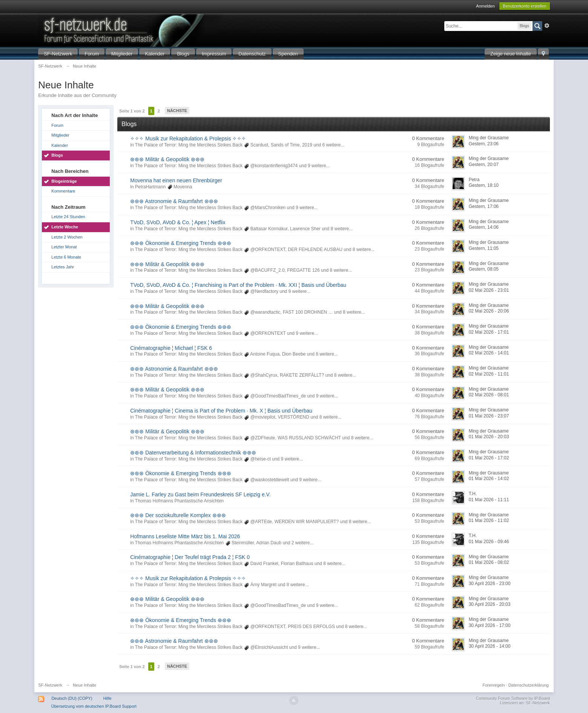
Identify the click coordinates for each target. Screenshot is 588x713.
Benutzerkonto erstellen (525, 6)
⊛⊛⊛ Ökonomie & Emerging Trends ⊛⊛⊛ (180, 243)
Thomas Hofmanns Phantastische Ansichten (179, 501)
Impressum (214, 54)
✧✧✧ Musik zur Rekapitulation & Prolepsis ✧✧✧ (188, 139)
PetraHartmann (150, 187)
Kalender (155, 54)
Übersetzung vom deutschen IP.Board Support (94, 706)
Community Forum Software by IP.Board (513, 698)
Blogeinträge (64, 181)
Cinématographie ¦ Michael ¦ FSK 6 (171, 348)
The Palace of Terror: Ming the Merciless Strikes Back (189, 145)
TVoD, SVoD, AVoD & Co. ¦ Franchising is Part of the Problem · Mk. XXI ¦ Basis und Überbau (238, 285)
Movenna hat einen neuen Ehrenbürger (176, 180)
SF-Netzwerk (58, 54)
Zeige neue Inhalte (511, 54)
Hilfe (107, 698)
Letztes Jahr (63, 267)
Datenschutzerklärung (529, 685)
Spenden (288, 54)
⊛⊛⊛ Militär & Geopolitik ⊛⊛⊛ (167, 159)
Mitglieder (122, 54)
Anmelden (485, 6)
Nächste (177, 111)
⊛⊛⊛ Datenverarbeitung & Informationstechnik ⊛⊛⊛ (193, 453)
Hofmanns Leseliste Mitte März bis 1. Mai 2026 (185, 536)
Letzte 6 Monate (66, 257)
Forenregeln (494, 685)
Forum (92, 54)
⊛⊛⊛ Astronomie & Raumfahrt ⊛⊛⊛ (174, 201)
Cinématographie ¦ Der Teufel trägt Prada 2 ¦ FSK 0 (190, 557)
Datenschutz (252, 54)
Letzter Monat (64, 247)
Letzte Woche (65, 227)
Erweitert (547, 26)
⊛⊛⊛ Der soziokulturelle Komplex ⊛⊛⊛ (178, 515)
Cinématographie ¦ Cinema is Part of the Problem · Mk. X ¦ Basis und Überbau (221, 411)
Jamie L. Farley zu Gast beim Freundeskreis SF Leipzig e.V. (200, 494)
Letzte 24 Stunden (68, 217)
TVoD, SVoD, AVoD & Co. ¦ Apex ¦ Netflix (178, 222)
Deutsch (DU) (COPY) (72, 698)
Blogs (183, 54)
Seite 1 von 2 (132, 111)
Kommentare (63, 191)
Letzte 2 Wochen (67, 237)
